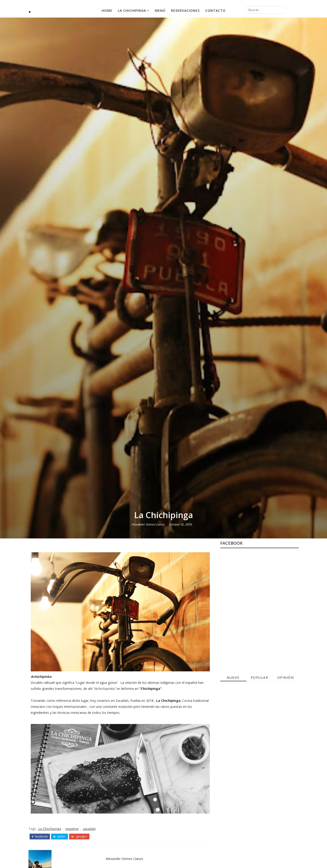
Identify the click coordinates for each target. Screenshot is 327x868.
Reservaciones (185, 11)
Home (107, 11)
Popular (260, 677)
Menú (160, 11)
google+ (79, 837)
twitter (60, 837)
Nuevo (233, 677)
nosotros (72, 829)
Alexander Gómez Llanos (148, 524)
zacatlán (89, 829)
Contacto (215, 11)
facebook (40, 837)
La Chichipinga (132, 11)
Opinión (286, 677)
